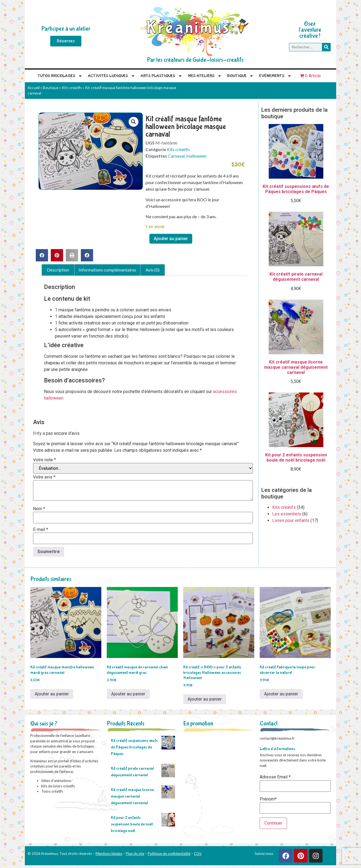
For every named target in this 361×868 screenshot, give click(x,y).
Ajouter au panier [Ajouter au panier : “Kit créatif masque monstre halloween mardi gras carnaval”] (52, 694)
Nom (39, 509)
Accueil (34, 88)
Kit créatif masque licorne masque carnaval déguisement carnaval (132, 796)
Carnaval (176, 156)
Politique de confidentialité (169, 854)
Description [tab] (58, 270)
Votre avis (44, 477)
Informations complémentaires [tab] (107, 270)
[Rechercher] (326, 47)
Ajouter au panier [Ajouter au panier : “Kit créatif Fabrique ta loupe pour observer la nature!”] (281, 694)
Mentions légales (109, 854)
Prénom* (268, 799)
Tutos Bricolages (60, 76)
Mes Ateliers (205, 76)
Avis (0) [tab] (153, 270)
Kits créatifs (72, 88)
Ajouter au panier (171, 239)
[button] (134, 122)
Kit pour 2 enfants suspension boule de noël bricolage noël (132, 824)
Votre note (45, 460)
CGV (198, 854)
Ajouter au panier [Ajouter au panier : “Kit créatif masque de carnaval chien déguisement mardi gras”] (128, 694)
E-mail (41, 530)
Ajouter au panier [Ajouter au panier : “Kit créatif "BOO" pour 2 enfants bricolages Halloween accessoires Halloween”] (205, 699)
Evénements (275, 76)
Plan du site (135, 854)
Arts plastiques (162, 76)
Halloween (196, 156)
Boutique (240, 76)
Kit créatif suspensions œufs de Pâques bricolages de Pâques (134, 747)
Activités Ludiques (112, 76)
